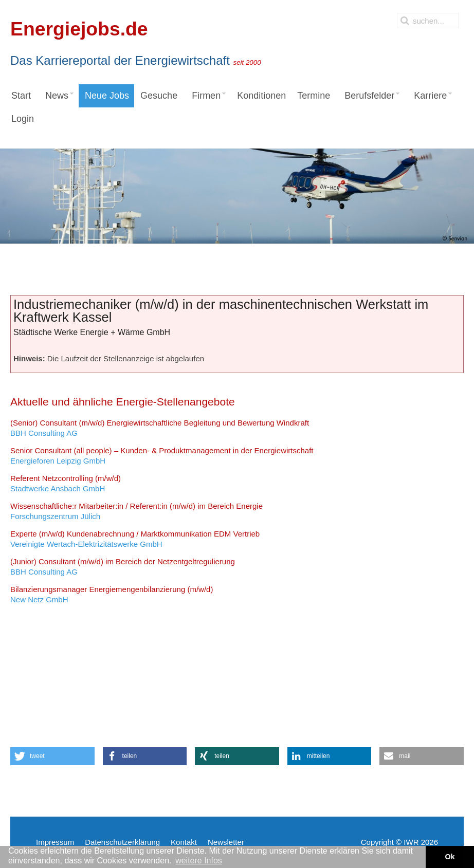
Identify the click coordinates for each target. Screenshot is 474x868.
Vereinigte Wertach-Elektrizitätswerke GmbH (135, 539)
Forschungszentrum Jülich (136, 511)
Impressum (55, 842)
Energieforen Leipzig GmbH (162, 456)
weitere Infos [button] (199, 861)
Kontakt (184, 842)
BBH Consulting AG (160, 428)
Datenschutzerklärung (122, 842)
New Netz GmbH (112, 594)
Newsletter (226, 842)
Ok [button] (450, 857)
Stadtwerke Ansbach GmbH (66, 483)
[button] (52, 756)
